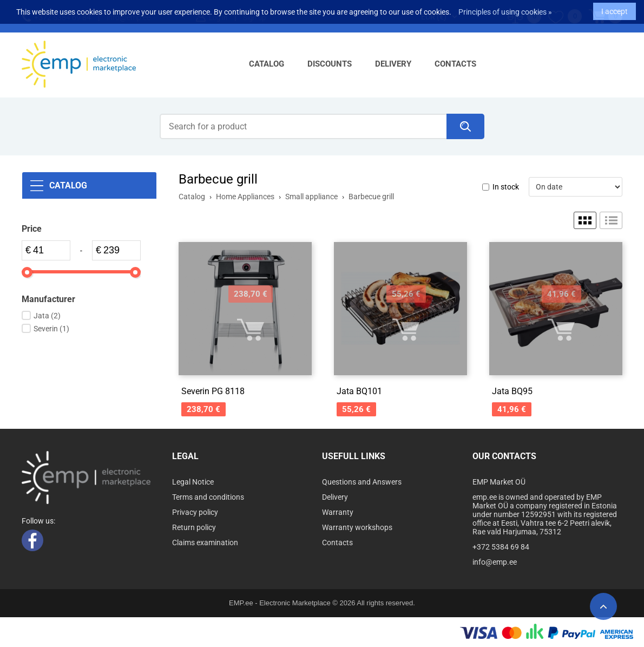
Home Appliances (245, 197)
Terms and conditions (208, 497)
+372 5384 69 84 (501, 547)
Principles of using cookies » (505, 8)
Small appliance (311, 197)
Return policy (194, 527)
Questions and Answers (362, 482)
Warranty (338, 512)
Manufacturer (48, 299)
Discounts (330, 64)
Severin (51, 329)
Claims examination (205, 543)
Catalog (267, 64)
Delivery (393, 64)
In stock (506, 187)
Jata (47, 316)
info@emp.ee (495, 562)
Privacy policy (195, 512)
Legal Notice (193, 482)
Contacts (455, 64)
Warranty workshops (357, 527)
